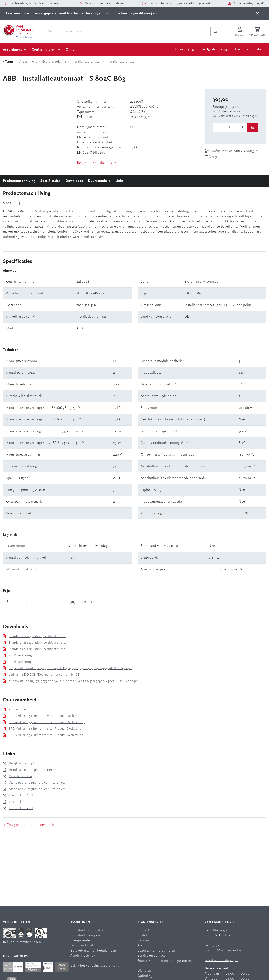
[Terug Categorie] (9, 62)
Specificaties (50, 181)
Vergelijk (216, 157)
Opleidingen (147, 976)
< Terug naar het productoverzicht (29, 825)
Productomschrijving (19, 181)
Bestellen (145, 935)
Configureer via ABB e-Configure (232, 151)
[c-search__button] (215, 32)
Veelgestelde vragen (216, 49)
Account (144, 945)
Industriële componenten (89, 935)
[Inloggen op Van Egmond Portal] (240, 32)
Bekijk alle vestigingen (221, 960)
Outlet (71, 50)
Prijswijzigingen (186, 49)
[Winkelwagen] (258, 32)
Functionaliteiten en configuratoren (164, 961)
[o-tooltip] (230, 127)
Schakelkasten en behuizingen (93, 951)
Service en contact (151, 956)
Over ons (241, 49)
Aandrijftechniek (83, 956)
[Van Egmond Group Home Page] (18, 31)
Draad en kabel (82, 945)
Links (120, 181)
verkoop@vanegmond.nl (223, 950)
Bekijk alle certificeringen (22, 942)
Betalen (143, 940)
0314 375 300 (214, 945)
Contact (258, 49)
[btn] (257, 14)
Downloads (74, 181)
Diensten (144, 971)
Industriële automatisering (90, 930)
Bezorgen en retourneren (156, 951)
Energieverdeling (83, 940)
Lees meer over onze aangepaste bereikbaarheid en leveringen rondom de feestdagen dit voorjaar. (82, 14)
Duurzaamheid (99, 181)
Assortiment (13, 50)
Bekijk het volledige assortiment (95, 966)
